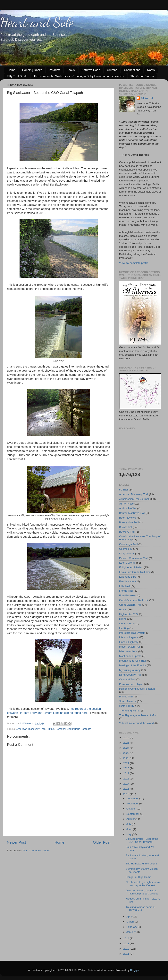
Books (71, 70)
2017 (127, 784)
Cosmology (126, 549)
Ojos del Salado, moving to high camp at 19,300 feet (142, 892)
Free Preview (127, 595)
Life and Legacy (128, 637)
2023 (127, 753)
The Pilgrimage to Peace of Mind (138, 715)
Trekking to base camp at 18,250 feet (141, 909)
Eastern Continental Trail (134, 558)
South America (128, 701)
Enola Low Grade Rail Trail (135, 572)
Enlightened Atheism (131, 567)
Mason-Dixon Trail (130, 647)
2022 (127, 758)
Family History (128, 581)
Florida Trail (126, 591)
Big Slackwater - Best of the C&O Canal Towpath (142, 840)
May (129, 834)
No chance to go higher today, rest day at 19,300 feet (143, 884)
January (131, 932)
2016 (127, 789)
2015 (127, 794)
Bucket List (126, 527)
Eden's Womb (127, 563)
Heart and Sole (37, 22)
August (131, 819)
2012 (127, 949)
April (129, 917)
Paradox (54, 70)
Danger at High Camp (139, 877)
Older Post (102, 842)
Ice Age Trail (126, 623)
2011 (127, 954)
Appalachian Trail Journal (134, 499)
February (132, 927)
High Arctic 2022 (129, 614)
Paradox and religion (131, 684)
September (133, 814)
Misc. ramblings (128, 651)
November (133, 804)
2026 (127, 737)
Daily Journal (127, 554)
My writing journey (130, 670)
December (133, 798)
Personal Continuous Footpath (73, 729)
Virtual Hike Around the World (136, 723)
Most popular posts (130, 656)
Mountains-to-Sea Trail (132, 661)
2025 (127, 743)
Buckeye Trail (127, 532)
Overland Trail (127, 679)
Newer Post (16, 842)
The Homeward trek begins (142, 864)
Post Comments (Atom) (37, 851)
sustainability (127, 706)
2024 (127, 748)
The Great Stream (142, 76)
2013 (127, 943)
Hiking (50, 729)
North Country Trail (130, 675)
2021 (127, 763)
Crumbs (112, 70)
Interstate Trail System (132, 633)
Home (12, 70)
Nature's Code (91, 70)
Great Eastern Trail (130, 605)
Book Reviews (128, 518)
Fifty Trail (125, 586)
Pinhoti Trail (126, 697)
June (130, 829)
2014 (127, 938)
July (129, 824)
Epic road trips (128, 577)
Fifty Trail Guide (17, 76)
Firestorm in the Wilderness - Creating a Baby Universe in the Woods (79, 76)
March (130, 922)
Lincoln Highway (129, 642)
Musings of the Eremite (133, 665)
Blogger (135, 970)
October (131, 809)
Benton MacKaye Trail (132, 513)
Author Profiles (128, 508)
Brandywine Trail (129, 522)
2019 (127, 773)
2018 (127, 779)
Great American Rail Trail (134, 600)
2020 (127, 768)
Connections (132, 70)
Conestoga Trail (128, 544)
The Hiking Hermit (130, 711)
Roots (151, 70)
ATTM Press (126, 504)
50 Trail (123, 490)
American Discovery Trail (31, 729)
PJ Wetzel (147, 98)
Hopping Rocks (32, 70)
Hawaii (123, 609)
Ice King (124, 628)
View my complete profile (134, 263)
